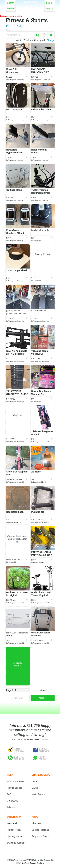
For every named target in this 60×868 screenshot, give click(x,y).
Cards (35, 788)
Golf (19, 26)
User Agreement (15, 836)
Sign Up (49, 9)
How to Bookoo (15, 788)
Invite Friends (39, 794)
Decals (35, 781)
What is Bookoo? (16, 781)
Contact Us (13, 801)
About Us (36, 823)
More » (42, 698)
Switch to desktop (16, 843)
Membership (13, 823)
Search (11, 3)
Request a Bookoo (41, 836)
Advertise (12, 807)
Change (50, 40)
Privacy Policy (14, 830)
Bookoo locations (40, 830)
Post (11, 9)
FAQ (9, 794)
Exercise (11, 26)
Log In (49, 3)
